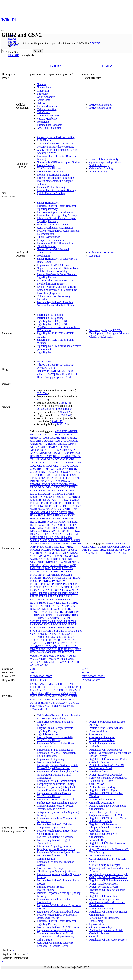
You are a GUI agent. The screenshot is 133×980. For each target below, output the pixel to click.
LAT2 (54, 534)
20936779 (95, 43)
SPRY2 (62, 628)
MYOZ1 (73, 556)
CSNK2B (125, 547)
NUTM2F (36, 565)
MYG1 (42, 556)
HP (54, 519)
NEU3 (72, 559)
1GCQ (34, 687)
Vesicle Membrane (47, 119)
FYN (79, 506)
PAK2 (41, 568)
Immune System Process (50, 887)
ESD (33, 500)
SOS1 (74, 624)
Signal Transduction (48, 203)
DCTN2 (76, 478)
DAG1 (57, 478)
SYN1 (33, 634)
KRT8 (41, 534)
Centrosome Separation (102, 737)
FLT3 (33, 506)
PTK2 (75, 590)
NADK (34, 559)
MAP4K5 (65, 540)
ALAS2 (58, 441)
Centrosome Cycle (99, 846)
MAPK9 (57, 543)
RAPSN (60, 600)
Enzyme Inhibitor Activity (104, 159)
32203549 (65, 415)
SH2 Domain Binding (49, 796)
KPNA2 (76, 531)
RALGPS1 (36, 600)
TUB (61, 646)
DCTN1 (66, 478)
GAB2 (42, 509)
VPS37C (63, 652)
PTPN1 (43, 593)
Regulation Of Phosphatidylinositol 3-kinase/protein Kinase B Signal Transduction (58, 775)
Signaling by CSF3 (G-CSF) (53, 321)
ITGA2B (41, 525)
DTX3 (57, 487)
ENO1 (73, 491)
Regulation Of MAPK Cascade (54, 265)
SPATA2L (43, 628)
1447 (85, 669)
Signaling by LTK (47, 352)
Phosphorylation (98, 731)
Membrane (43, 122)
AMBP (76, 441)
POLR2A (46, 584)
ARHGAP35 (52, 450)
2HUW (56, 693)
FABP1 (55, 500)
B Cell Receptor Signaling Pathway (57, 287)
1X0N (62, 690)
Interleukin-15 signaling (50, 315)
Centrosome (44, 100)
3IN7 (61, 696)
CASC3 (55, 459)
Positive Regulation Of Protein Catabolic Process (106, 932)
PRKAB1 (44, 587)
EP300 (34, 494)
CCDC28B (52, 462)
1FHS (63, 684)
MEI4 (33, 547)
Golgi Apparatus (46, 97)
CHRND (72, 469)
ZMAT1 (65, 662)
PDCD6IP (36, 571)
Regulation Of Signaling (50, 759)
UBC (42, 649)
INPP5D (60, 522)
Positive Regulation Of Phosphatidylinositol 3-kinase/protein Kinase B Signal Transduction (58, 765)
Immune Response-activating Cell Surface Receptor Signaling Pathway (57, 801)
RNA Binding (45, 140)
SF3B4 (62, 609)
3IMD (47, 696)
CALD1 (46, 459)
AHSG (40, 441)
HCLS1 (42, 515)
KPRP (33, 534)
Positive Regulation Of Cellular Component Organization (54, 826)
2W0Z (34, 696)
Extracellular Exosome (50, 125)
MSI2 (74, 550)
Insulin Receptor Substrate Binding (56, 190)
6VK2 (63, 706)
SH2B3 (43, 612)
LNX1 (42, 537)
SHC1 (33, 618)
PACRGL (64, 565)
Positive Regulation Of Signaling (55, 837)
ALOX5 (67, 441)
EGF (51, 491)
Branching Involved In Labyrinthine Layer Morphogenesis (57, 291)
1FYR (70, 684)
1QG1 (48, 690)
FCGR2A (74, 500)
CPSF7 (76, 472)
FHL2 (86, 550)
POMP (56, 584)
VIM (55, 652)
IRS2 (75, 522)
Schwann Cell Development (52, 224)
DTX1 (49, 487)
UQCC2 (50, 649)
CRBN (34, 475)
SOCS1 (57, 624)
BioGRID (14, 55)
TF (38, 640)
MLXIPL (46, 550)
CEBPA (46, 469)
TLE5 (49, 640)
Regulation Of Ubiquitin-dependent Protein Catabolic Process (109, 882)
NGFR (42, 562)
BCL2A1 (75, 453)
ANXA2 (63, 444)
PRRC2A (56, 590)
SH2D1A (53, 612)
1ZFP (69, 690)
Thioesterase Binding (101, 908)
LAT (47, 534)
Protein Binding (46, 165)
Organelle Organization (102, 803)
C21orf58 (76, 456)
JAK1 (33, 528)
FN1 (46, 506)
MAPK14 (47, 543)
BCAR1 (65, 453)
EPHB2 (61, 494)
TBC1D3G (49, 637)
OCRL (45, 565)
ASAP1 (74, 450)
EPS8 (49, 497)
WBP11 (61, 656)
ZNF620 (45, 665)
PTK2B (34, 593)
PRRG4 (66, 590)
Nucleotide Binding (100, 856)
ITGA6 (51, 525)
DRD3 (34, 487)
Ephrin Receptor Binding (51, 193)
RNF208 (64, 606)
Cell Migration (45, 940)
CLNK (41, 472)
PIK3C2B (35, 578)
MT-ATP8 (45, 553)
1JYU (40, 690)
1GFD (49, 687)
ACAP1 (49, 434)
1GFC (41, 687)
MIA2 (70, 547)
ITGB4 (59, 525)
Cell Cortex (43, 112)
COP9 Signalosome (48, 115)
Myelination (44, 256)
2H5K (48, 693)
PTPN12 (63, 593)
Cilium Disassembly (100, 927)
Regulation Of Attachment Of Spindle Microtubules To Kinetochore (110, 751)
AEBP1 (65, 438)
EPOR (34, 497)
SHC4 (56, 618)
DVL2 (65, 487)
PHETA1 (55, 575)
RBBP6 (34, 603)
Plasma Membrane (47, 106)
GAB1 (34, 509)
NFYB (34, 562)
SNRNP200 (37, 624)
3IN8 (67, 696)
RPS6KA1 (36, 609)
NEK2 (118, 550)
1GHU (57, 687)
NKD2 (59, 562)
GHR (68, 509)
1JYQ (77, 687)
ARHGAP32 (37, 450)
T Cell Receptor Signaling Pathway (56, 871)
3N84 (57, 699)
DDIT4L (35, 481)
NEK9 (126, 550)
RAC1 (101, 553)
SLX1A (72, 621)
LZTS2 (68, 537)
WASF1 (34, 656)
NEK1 (111, 550)
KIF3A (62, 531)
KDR (47, 528)
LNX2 (49, 537)
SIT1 (45, 621)
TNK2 (70, 640)
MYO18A (62, 556)
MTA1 (66, 553)
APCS (33, 447)
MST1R (34, 553)
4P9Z (76, 703)
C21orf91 (35, 459)
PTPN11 (53, 593)
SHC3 (48, 618)
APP (48, 447)
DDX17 (45, 481)
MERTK (42, 547)
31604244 (64, 403)
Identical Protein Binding (51, 187)
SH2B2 (34, 612)
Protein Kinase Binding (50, 172)
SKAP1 (52, 621)
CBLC (42, 462)
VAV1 (33, 652)
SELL (46, 609)
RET (33, 606)
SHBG (74, 615)
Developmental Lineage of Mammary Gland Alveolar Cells (110, 335)
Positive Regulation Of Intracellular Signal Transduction (57, 832)
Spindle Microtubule (101, 821)
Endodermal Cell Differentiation (55, 243)
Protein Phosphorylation (103, 743)
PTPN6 (34, 596)
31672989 (65, 412)
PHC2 (46, 575)
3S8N (47, 703)
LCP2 (69, 534)
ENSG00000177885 (41, 676)
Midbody (94, 747)
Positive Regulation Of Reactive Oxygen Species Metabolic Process (56, 304)
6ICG (42, 706)
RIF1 (47, 606)
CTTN (34, 478)
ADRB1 (46, 438)
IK (72, 519)
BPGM (48, 456)
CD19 (78, 462)
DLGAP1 (55, 481)
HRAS (60, 519)
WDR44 (43, 659)
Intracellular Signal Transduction (55, 750)
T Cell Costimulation (49, 237)
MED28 (77, 543)
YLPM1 (70, 659)
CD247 (41, 466)
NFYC (86, 553)
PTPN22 (73, 593)
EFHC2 (43, 491)
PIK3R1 (56, 578)
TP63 (56, 643)
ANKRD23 (51, 444)
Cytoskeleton (96, 924)
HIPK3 (59, 515)
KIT (69, 531)
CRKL (48, 475)
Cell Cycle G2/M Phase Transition (108, 877)
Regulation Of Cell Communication (57, 781)
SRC (33, 631)
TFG (42, 640)
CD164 (70, 462)
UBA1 (74, 646)
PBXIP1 (57, 568)
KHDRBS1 (57, 528)
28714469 (54, 409)
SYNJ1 (54, 634)
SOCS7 (66, 624)
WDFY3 (71, 656)
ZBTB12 (44, 662)
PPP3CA (73, 584)
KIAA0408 (36, 531)
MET (50, 547)
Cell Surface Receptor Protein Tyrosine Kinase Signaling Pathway (59, 717)
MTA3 (74, 553)
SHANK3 (58, 615)
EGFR (58, 491)
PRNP (67, 587)
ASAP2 (34, 453)
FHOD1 (68, 503)
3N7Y (50, 699)
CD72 (66, 466)
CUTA (41, 478)
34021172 (57, 421)
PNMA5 (57, 581)
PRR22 (75, 587)
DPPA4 (73, 484)
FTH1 (66, 506)
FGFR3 (54, 503)
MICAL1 (35, 550)
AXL (51, 453)
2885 (33, 669)
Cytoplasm (43, 91)
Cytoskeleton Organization (104, 899)
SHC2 (41, 618)
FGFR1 (45, 503)
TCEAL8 (61, 637)
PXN (69, 596)
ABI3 (64, 431)
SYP (70, 634)
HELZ (51, 515)
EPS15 (42, 497)
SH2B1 (71, 609)
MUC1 (34, 556)
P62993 (44, 680)
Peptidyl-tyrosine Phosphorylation (56, 849)
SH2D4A (64, 612)
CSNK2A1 (113, 547)
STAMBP (48, 631)
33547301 (42, 393)
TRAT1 (63, 643)
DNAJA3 (66, 481)
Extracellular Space (100, 108)
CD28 (49, 466)
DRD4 (42, 487)
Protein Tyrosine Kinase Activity (55, 737)
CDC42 (74, 466)
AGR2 (74, 438)
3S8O (54, 703)
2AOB (34, 693)
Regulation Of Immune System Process (59, 852)
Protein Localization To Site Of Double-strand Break (107, 767)
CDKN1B (36, 469)
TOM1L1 (35, 643)
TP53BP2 (47, 643)
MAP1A (35, 540)
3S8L (41, 703)
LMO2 (34, 537)
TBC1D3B (36, 637)
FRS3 (59, 506)
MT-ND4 (57, 553)
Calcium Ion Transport (102, 252)
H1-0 (71, 512)
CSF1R (57, 475)
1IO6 (71, 687)
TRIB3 (72, 643)
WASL (53, 656)
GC (56, 509)
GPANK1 (35, 512)
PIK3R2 (66, 578)
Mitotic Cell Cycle (99, 840)
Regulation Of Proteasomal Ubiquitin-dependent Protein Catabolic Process (105, 828)
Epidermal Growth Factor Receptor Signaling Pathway (56, 207)
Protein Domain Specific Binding (55, 178)
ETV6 (46, 500)
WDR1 (34, 659)
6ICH (48, 706)
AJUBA (49, 441)
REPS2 (75, 603)
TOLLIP (110, 553)
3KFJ (74, 696)
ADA (57, 434)
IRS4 (33, 525)
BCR (33, 456)
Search (12, 39)
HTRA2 (102, 550)
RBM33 (44, 603)
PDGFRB (66, 571)
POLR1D (35, 584)
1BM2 (41, 684)
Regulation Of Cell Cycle (103, 790)
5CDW (34, 706)
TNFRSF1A (59, 640)
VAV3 (48, 652)
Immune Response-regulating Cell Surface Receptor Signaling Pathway (57, 789)
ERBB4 (76, 497)
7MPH (42, 709)
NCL (65, 559)
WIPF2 (61, 659)
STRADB (70, 631)
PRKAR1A (56, 587)
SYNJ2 (63, 634)
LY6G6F (59, 537)
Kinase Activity (98, 756)
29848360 (66, 409)
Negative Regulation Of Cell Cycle (109, 874)
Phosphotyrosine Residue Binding (56, 137)
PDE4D (46, 571)
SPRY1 (53, 628)
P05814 (87, 680)
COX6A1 (66, 472)
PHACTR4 (36, 575)
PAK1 (33, 568)
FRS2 (52, 506)
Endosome (43, 94)
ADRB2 (56, 438)
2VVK (65, 693)
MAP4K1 (53, 540)
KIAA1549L (50, 531)
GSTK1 (63, 512)
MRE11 (56, 550)
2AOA (77, 690)
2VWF (73, 693)
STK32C (59, 631)
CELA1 (95, 547)
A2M (58, 431)
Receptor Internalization (50, 240)
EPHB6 (70, 494)
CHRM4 (62, 469)
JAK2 (40, 528)
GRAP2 (46, 512)
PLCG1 (34, 581)
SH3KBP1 (46, 615)
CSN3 (103, 547)
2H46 (41, 693)
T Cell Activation (46, 246)
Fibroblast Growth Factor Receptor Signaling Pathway (56, 220)
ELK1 (65, 491)
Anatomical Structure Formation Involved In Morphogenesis (55, 282)
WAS (71, 652)
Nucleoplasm (44, 87)
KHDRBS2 (70, 528)
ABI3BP (73, 431)
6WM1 (71, 706)
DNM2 (55, 484)
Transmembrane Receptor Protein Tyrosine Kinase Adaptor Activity (56, 145)
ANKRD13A (37, 444)
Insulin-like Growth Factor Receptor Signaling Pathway (57, 276)
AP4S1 (72, 444)
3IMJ (54, 696)
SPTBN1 (72, 628)
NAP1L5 (44, 559)
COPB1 (56, 472)
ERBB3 (66, 497)
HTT (67, 519)
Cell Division (97, 784)
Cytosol (41, 103)
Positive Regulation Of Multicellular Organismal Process (57, 916)
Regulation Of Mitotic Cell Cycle (108, 818)
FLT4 (40, 506)
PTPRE (61, 596)
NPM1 (68, 562)
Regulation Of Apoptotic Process (55, 930)
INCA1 (51, 522)
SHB (67, 615)
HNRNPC (69, 515)
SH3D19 (35, 615)
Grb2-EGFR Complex (49, 128)
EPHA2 (42, 494)
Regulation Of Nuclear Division (107, 843)
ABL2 (41, 434)
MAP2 (44, 540)
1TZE (55, 690)
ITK (74, 525)
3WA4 (62, 703)
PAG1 (73, 565)
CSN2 (107, 66)
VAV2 (41, 652)
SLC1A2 (62, 621)
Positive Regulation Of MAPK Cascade (59, 927)
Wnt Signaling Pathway (102, 799)
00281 (86, 673)
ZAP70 (34, 662)
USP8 (78, 649)
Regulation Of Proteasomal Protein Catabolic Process (109, 761)
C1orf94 (65, 456)
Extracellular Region (101, 105)
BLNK (40, 456)
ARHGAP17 (63, 447)
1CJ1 (56, 684)
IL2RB (42, 522)
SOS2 (33, 628)
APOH (41, 447)
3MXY (42, 699)
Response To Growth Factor (52, 946)
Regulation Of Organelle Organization (103, 835)
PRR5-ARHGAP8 (40, 590)
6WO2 (34, 709)
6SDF (55, 706)
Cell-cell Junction (47, 109)
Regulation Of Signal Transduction (56, 753)
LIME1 (77, 534)
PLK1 (94, 553)
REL (59, 603)
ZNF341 (74, 662)
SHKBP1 (65, 618)
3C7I (41, 696)
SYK (79, 631)
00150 (33, 673)
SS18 (39, 631)
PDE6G (55, 571)
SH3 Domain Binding (49, 168)
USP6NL (69, 649)
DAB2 (49, 478)
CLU (48, 472)
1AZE (33, 684)
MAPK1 (76, 540)
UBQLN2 (121, 553)
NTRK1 (76, 562)
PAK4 (48, 568)
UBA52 (34, 649)
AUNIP (43, 453)
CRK (41, 475)
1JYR (33, 690)
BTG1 (56, 456)
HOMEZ (47, 519)
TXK (67, 646)
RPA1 (73, 606)
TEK (33, 640)
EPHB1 (52, 494)
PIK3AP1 (66, 575)
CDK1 (86, 547)
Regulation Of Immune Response (55, 862)
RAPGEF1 (49, 600)
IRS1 (68, 522)
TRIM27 (35, 646)
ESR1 (39, 500)
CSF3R (66, 475)
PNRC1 (66, 581)
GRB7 (54, 512)
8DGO (50, 709)
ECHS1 (34, 491)
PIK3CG (46, 578)
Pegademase (44, 361)
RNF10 (55, 606)
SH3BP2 (74, 612)
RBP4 (52, 603)
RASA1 (69, 600)
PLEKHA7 (45, 581)
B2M (57, 453)
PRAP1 (34, 587)
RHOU (40, 606)
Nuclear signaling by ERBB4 (105, 330)
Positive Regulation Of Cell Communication (52, 857)
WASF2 (44, 656)
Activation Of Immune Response (55, 943)
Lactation (94, 256)
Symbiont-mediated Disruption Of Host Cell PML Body (108, 779)
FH (61, 503)
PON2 (64, 584)
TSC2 (44, 646)
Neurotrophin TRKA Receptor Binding (59, 162)
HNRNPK (36, 519)
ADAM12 (66, 434)
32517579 (42, 400)
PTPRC (52, 596)
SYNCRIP (43, 634)
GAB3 (49, 509)
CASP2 (64, 459)
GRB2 (56, 66)
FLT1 (76, 503)
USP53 (59, 649)
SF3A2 (53, 609)
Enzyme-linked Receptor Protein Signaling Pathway (55, 729)
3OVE (34, 703)
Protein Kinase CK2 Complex (106, 775)
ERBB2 (57, 497)
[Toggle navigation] (3, 31)
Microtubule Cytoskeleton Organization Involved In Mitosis (108, 813)
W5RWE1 (97, 680)
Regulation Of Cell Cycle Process (108, 940)
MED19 (68, 543)
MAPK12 (35, 543)
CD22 (33, 466)
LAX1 (61, 534)
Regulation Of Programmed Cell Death (59, 912)
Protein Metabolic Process (104, 887)
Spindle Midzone (99, 771)
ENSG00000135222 (94, 676)
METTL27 (60, 547)
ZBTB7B (54, 662)
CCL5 (62, 462)
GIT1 (75, 509)
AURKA (111, 543)
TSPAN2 (52, 646)
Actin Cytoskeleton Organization (55, 228)
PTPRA (43, 596)
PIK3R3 (76, 578)
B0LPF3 (35, 680)
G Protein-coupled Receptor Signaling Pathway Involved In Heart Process (110, 868)
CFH (54, 469)
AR (53, 447)
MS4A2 (66, 550)
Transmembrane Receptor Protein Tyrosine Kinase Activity (56, 807)
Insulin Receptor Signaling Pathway (57, 215)
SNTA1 (48, 624)
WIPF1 (52, 659)
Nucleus (41, 84)
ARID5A (64, 450)
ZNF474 (35, 665)
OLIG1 (54, 565)
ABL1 (33, 434)
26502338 (42, 409)
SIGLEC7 (36, 621)
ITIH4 (68, 525)
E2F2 (72, 487)
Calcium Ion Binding (101, 168)
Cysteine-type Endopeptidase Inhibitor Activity (105, 164)
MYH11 (52, 556)
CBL (72, 459)
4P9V (69, 703)
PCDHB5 (67, 568)
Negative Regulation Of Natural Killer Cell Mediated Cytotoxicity (58, 270)
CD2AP (58, 466)
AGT (33, 441)
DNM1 (46, 484)
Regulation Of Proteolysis (104, 896)
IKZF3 (34, 522)
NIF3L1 (51, 562)
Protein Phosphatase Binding (53, 175)
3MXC (34, 699)
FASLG (64, 500)
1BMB (49, 684)
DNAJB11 (36, 484)
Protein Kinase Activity (50, 868)
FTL (73, 506)
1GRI (64, 687)
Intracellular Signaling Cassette (54, 846)
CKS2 (33, 472)
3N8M (65, 699)
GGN (61, 509)
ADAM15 (36, 438)
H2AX (34, 515)
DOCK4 (64, 484)
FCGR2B (35, 503)
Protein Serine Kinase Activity (106, 728)
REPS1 (66, 603)
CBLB (34, 462)
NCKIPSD (55, 559)
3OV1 (72, 699)
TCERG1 (72, 637)
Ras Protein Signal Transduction (55, 212)
